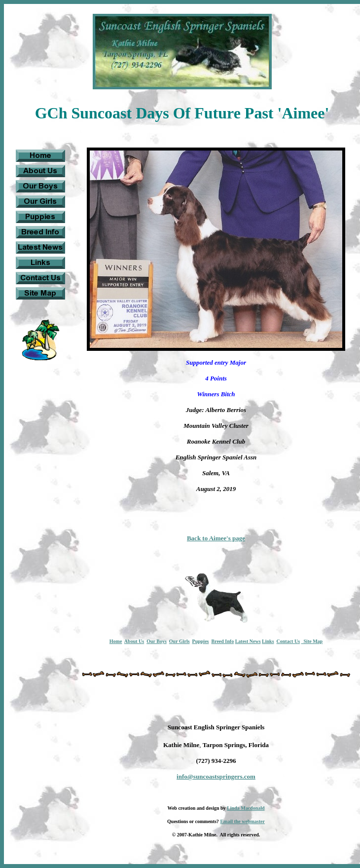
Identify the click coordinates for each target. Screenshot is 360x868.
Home (116, 641)
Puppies (201, 641)
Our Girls (180, 641)
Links (268, 641)
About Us (134, 641)
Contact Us (288, 641)
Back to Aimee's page (216, 538)
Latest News (248, 641)
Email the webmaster (242, 821)
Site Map (312, 641)
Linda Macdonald (246, 808)
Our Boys (157, 641)
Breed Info (222, 641)
